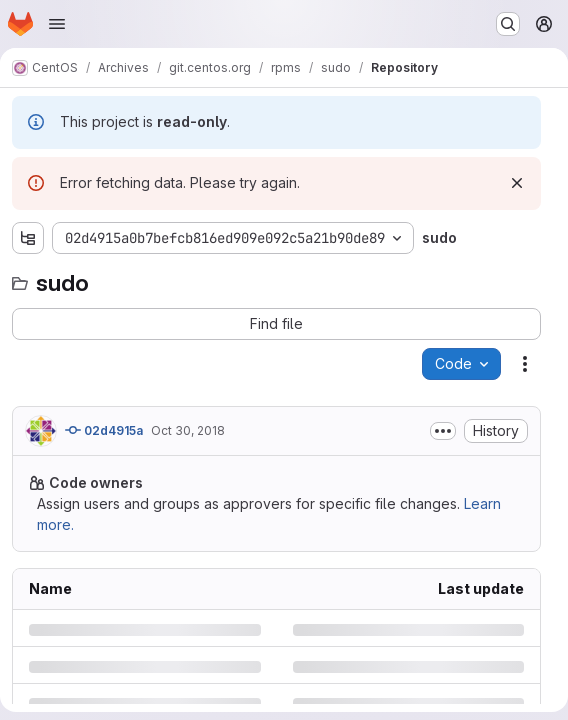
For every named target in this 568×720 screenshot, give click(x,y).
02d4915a (104, 430)
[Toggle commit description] (443, 431)
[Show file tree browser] (28, 238)
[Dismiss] (517, 183)
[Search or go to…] (508, 24)
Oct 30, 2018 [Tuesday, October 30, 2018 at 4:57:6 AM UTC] (188, 430)
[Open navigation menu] (57, 24)
